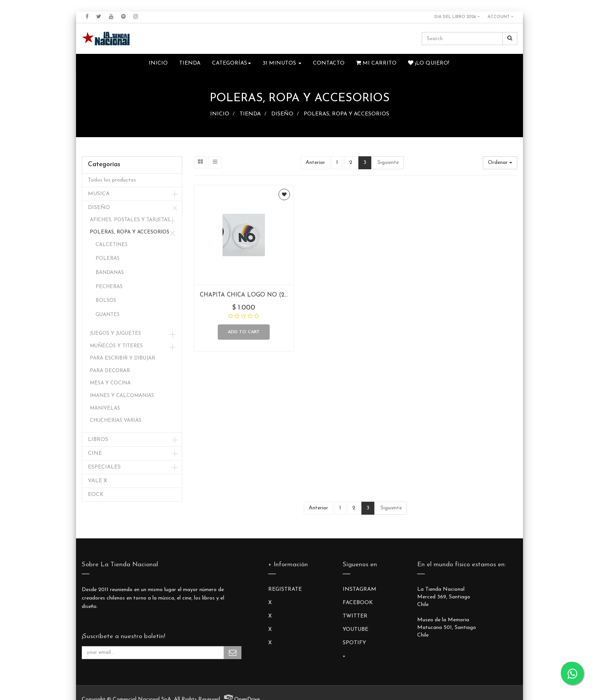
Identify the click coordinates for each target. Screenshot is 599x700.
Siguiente (388, 163)
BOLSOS (106, 301)
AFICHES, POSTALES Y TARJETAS (130, 220)
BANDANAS (110, 273)
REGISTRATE (285, 589)
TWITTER (355, 616)
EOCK (96, 495)
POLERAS (108, 258)
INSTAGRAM (359, 589)
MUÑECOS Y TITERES (116, 346)
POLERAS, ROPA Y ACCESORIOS (346, 114)
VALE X (97, 481)
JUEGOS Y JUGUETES (115, 333)
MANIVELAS (105, 408)
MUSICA (99, 194)
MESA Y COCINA (110, 383)
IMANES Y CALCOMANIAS (122, 396)
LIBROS (98, 440)
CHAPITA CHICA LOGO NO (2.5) (245, 295)
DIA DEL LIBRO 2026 (457, 17)
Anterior (315, 163)
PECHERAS (109, 287)
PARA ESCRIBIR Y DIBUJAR (122, 358)
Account (500, 17)
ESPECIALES (104, 467)
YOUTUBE (355, 630)
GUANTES (108, 315)
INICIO (220, 114)
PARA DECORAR (110, 371)
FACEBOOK (358, 603)
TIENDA (250, 114)
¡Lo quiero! (429, 63)
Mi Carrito (376, 63)
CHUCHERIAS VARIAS (116, 420)
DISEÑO (282, 114)
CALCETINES (112, 245)
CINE (95, 453)
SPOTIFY (354, 643)
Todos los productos (112, 180)
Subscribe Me (233, 653)
